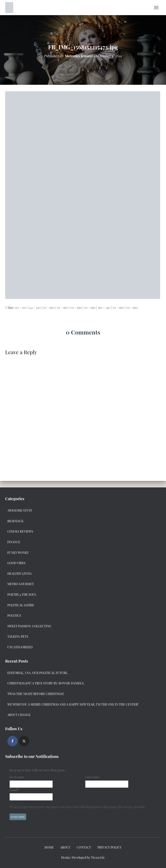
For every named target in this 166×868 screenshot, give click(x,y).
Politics (14, 616)
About (65, 847)
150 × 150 (20, 308)
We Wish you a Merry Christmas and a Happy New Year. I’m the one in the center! (73, 704)
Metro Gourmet (21, 584)
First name (17, 777)
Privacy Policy (109, 847)
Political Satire (21, 605)
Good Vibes (16, 563)
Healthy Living (20, 574)
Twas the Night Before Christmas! (36, 694)
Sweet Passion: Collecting (29, 626)
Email (15, 790)
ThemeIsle (98, 858)
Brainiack (15, 521)
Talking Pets (18, 637)
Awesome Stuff (20, 510)
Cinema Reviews (20, 531)
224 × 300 (35, 308)
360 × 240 (104, 308)
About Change (19, 715)
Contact (84, 847)
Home (49, 847)
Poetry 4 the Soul (22, 595)
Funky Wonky (18, 553)
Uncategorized (20, 647)
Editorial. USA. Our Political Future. (38, 673)
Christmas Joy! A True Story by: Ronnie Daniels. (46, 683)
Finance (14, 542)
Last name (92, 777)
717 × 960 (49, 308)
